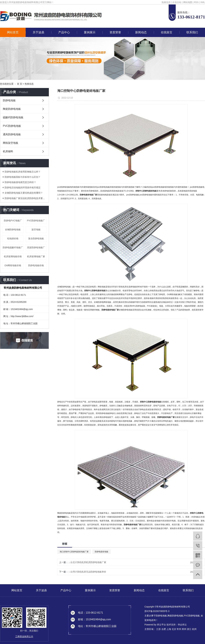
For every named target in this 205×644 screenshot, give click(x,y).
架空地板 (36, 230)
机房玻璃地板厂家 (36, 256)
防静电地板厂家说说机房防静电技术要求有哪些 (26, 198)
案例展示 (90, 32)
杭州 (194, 629)
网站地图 (188, 2)
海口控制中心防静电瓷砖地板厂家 (74, 552)
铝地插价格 (13, 238)
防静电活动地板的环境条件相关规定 (23, 188)
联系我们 (192, 32)
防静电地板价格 (36, 265)
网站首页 (13, 32)
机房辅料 (8, 151)
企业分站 (177, 2)
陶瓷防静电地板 (12, 109)
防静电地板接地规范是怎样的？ (20, 182)
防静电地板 (9, 100)
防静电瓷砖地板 (102, 552)
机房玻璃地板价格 (13, 256)
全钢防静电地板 (13, 230)
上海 (169, 629)
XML (203, 2)
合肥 (164, 629)
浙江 (189, 629)
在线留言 (167, 32)
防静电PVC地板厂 (13, 221)
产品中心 (64, 32)
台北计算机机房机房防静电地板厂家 (88, 562)
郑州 (184, 629)
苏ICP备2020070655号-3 (157, 611)
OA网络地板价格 (13, 265)
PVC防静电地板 (12, 126)
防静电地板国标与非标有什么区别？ (23, 177)
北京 (174, 629)
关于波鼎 (38, 32)
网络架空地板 (11, 143)
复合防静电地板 (36, 238)
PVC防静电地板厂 (36, 221)
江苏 (159, 629)
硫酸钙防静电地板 (13, 117)
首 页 (20, 84)
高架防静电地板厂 (36, 247)
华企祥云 (182, 625)
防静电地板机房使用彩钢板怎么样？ (23, 172)
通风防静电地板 (12, 134)
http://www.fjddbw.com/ (22, 316)
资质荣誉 (115, 32)
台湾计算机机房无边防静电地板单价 (88, 572)
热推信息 (166, 2)
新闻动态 (141, 32)
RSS (196, 2)
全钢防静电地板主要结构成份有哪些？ (24, 193)
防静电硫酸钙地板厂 (13, 247)
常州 (179, 629)
